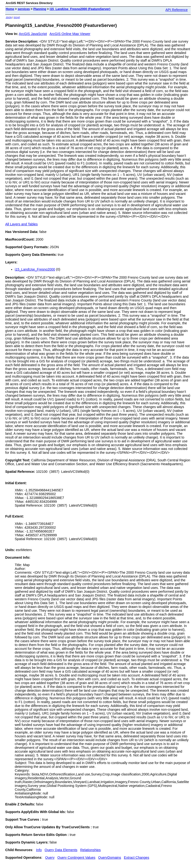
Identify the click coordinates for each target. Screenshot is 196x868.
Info (39, 850)
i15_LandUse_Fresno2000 (35, 269)
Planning (40, 9)
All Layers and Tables (22, 224)
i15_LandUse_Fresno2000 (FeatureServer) (80, 9)
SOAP (17, 17)
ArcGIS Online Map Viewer (70, 34)
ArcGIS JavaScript (33, 34)
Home (10, 9)
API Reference (176, 10)
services (24, 9)
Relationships (90, 850)
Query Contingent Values (76, 858)
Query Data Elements (61, 850)
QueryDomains (110, 858)
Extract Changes (137, 858)
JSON (9, 17)
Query (50, 858)
